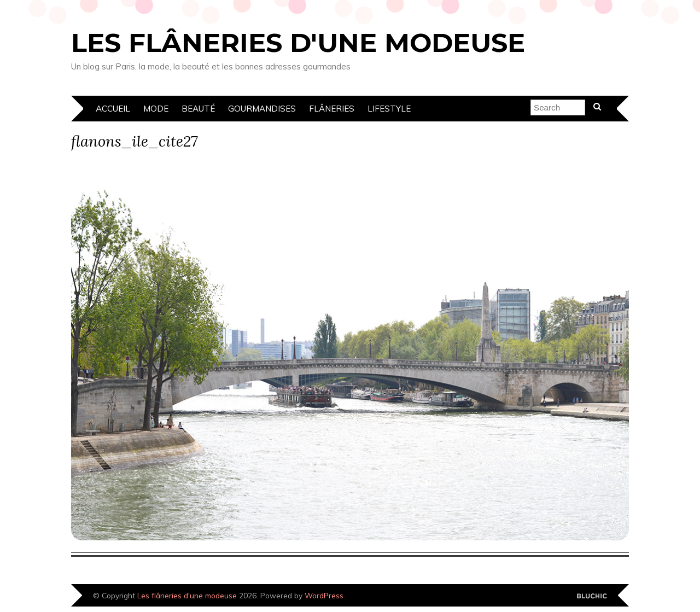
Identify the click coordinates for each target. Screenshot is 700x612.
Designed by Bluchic (592, 596)
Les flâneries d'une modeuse (298, 43)
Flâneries (332, 109)
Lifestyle (389, 109)
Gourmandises (262, 109)
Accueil (113, 109)
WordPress (324, 595)
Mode (156, 109)
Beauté (198, 109)
